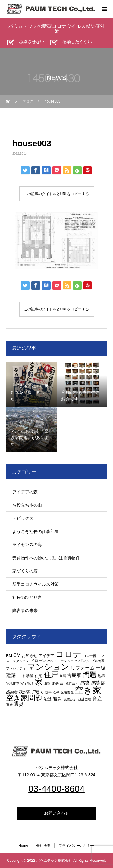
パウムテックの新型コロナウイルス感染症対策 (57, 29)
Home (23, 846)
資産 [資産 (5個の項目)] (97, 699)
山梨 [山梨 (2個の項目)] (47, 683)
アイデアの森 (25, 492)
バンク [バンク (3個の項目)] (84, 661)
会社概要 (43, 846)
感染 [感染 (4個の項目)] (85, 683)
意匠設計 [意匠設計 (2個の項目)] (72, 683)
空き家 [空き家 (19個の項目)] (88, 690)
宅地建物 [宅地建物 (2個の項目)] (13, 683)
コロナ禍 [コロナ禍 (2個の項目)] (89, 656)
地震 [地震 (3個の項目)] (102, 676)
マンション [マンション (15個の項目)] (48, 667)
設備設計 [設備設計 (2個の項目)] (70, 699)
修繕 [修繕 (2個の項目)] (63, 676)
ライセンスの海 (27, 545)
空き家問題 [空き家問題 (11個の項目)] (24, 698)
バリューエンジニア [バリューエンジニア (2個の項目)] (62, 661)
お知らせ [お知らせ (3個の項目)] (30, 656)
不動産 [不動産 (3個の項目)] (28, 676)
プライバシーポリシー (77, 846)
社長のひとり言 (27, 597)
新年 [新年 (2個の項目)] (48, 692)
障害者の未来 (25, 611)
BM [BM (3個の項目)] (9, 656)
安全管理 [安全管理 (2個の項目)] (27, 683)
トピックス (23, 518)
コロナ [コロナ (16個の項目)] (69, 654)
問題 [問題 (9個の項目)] (89, 675)
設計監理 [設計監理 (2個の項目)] (85, 699)
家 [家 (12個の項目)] (39, 682)
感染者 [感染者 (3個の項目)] (12, 692)
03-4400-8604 (56, 789)
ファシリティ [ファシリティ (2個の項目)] (16, 668)
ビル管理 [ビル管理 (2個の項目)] (98, 661)
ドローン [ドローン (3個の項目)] (38, 661)
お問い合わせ (57, 813)
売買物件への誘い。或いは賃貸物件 (46, 558)
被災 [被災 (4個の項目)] (58, 699)
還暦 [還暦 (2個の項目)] (9, 705)
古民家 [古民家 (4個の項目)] (74, 675)
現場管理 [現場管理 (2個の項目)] (67, 692)
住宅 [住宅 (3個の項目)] (39, 676)
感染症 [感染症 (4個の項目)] (98, 683)
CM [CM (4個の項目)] (17, 655)
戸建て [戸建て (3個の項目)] (38, 692)
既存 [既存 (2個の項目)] (56, 692)
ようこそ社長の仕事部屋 (36, 531)
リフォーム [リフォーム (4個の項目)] (83, 668)
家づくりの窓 (25, 571)
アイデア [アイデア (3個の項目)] (46, 656)
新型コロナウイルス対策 (36, 584)
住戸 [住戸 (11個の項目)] (51, 675)
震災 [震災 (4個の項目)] (19, 704)
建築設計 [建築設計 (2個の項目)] (58, 683)
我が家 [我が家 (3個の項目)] (25, 692)
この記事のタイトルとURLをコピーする (56, 194)
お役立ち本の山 (27, 505)
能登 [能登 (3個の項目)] (48, 699)
